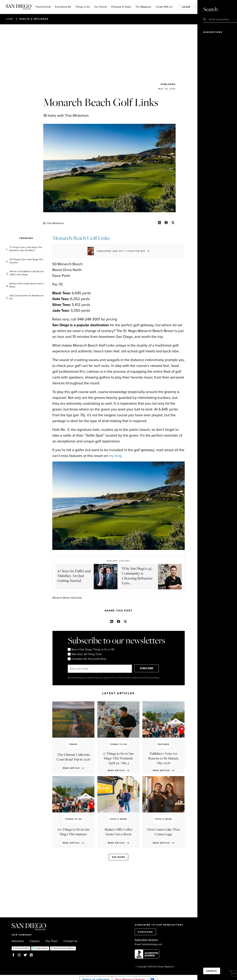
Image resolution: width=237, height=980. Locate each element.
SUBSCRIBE (150, 669)
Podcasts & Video (121, 7)
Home (10, 19)
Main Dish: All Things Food (84, 654)
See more (118, 857)
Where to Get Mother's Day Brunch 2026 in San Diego (27, 273)
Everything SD (63, 7)
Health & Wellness (34, 19)
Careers (35, 941)
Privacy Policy (22, 948)
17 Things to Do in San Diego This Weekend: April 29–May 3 (26, 249)
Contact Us (70, 941)
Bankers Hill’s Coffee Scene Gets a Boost (27, 285)
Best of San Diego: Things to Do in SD (91, 650)
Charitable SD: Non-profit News (87, 659)
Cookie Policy (41, 948)
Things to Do (83, 7)
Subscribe (212, 7)
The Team (51, 941)
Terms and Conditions (64, 948)
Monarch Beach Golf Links (81, 238)
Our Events (101, 7)
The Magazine (143, 7)
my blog (115, 456)
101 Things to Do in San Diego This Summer (26, 261)
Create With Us (164, 7)
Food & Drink (43, 7)
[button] (159, 222)
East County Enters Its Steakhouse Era (27, 297)
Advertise (18, 941)
